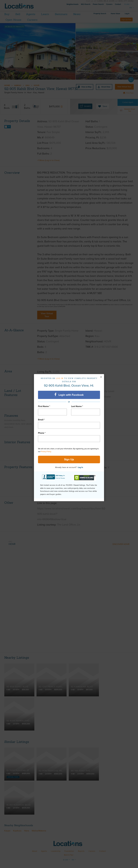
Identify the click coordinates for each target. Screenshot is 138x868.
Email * (41, 420)
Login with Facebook (69, 395)
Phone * (42, 433)
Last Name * (77, 406)
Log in (60, 378)
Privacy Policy (46, 452)
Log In (80, 467)
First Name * (44, 406)
